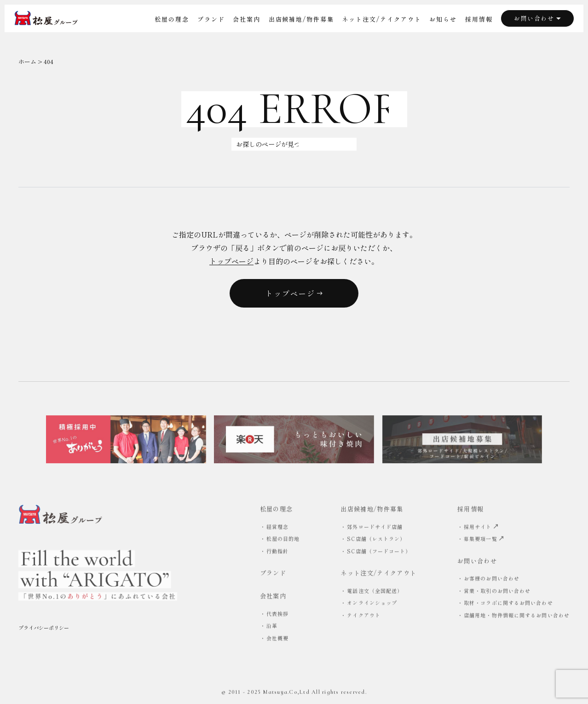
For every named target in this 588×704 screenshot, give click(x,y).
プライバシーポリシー (44, 630)
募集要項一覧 (484, 540)
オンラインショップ (372, 604)
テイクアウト (364, 617)
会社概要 (277, 640)
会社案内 (247, 19)
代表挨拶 (277, 615)
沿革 (272, 627)
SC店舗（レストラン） (376, 540)
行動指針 (277, 552)
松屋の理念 (172, 19)
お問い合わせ (537, 18)
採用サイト (481, 528)
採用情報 (479, 19)
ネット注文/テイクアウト (382, 19)
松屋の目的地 (283, 540)
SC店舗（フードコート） (379, 552)
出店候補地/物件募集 (301, 19)
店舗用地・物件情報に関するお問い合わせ (517, 617)
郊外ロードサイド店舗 (375, 528)
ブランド (211, 19)
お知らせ (443, 19)
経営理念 (277, 528)
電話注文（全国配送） (375, 592)
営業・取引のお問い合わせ (497, 592)
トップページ (231, 261)
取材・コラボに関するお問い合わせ (508, 604)
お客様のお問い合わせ (492, 580)
